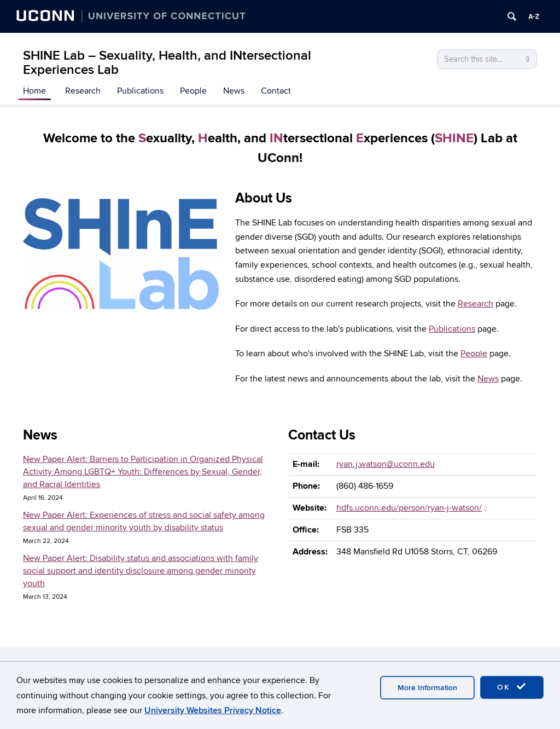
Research (83, 91)
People (193, 91)
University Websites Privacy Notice (213, 710)
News (234, 91)
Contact (276, 91)
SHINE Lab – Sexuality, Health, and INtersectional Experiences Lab (167, 63)
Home (34, 91)
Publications (140, 91)
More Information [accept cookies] (427, 688)
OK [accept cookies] (512, 687)
